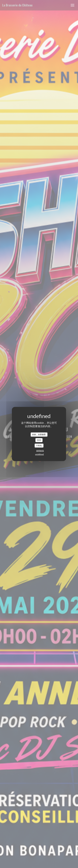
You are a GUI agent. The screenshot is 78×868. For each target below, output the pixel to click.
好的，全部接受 (39, 434)
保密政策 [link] (40, 451)
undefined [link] (39, 454)
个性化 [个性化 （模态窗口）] (39, 445)
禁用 (39, 440)
